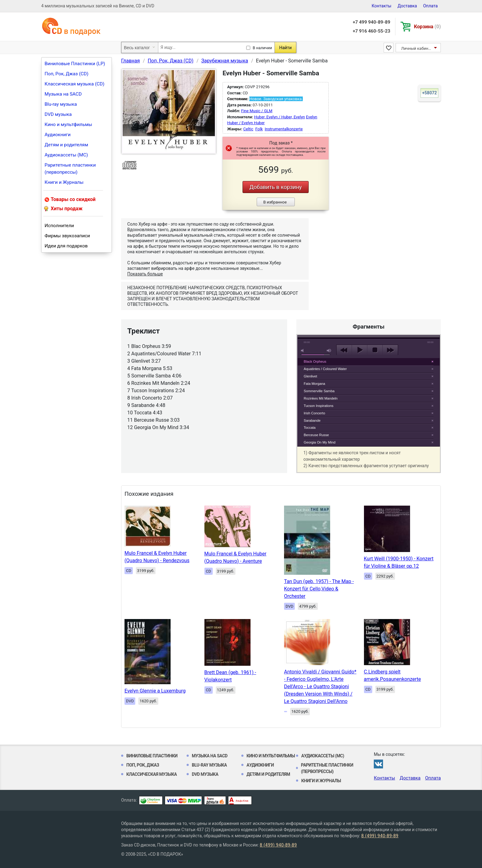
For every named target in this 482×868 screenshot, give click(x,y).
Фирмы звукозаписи (67, 236)
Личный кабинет (417, 48)
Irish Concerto (314, 413)
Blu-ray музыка (61, 104)
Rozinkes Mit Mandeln (321, 398)
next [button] (390, 350)
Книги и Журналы (64, 182)
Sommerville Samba (319, 391)
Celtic (248, 129)
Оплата (430, 6)
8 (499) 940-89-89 (380, 836)
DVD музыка (58, 114)
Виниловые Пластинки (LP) (75, 64)
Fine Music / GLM (257, 111)
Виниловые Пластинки (152, 756)
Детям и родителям (66, 145)
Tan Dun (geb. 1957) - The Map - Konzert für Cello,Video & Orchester (319, 589)
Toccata (310, 428)
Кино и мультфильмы (68, 124)
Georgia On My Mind (320, 442)
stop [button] (375, 350)
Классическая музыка (152, 774)
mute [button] (303, 351)
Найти (285, 48)
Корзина (427, 27)
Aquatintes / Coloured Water (325, 369)
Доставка (407, 6)
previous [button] (344, 350)
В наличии (262, 48)
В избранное (275, 202)
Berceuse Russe (316, 435)
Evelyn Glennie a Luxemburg (155, 691)
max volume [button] (329, 351)
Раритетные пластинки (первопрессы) (70, 169)
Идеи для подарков (66, 246)
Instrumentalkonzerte (284, 129)
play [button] (369, 294)
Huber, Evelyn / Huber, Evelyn (279, 117)
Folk (259, 129)
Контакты (381, 6)
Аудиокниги (58, 135)
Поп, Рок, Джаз (143, 765)
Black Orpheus (315, 361)
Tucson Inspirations (319, 406)
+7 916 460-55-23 (371, 31)
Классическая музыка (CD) (75, 84)
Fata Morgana (314, 384)
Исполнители (59, 226)
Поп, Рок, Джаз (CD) (67, 74)
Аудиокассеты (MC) (66, 155)
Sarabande (312, 420)
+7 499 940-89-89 (371, 22)
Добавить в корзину (275, 187)
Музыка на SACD (63, 94)
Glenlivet (310, 376)
